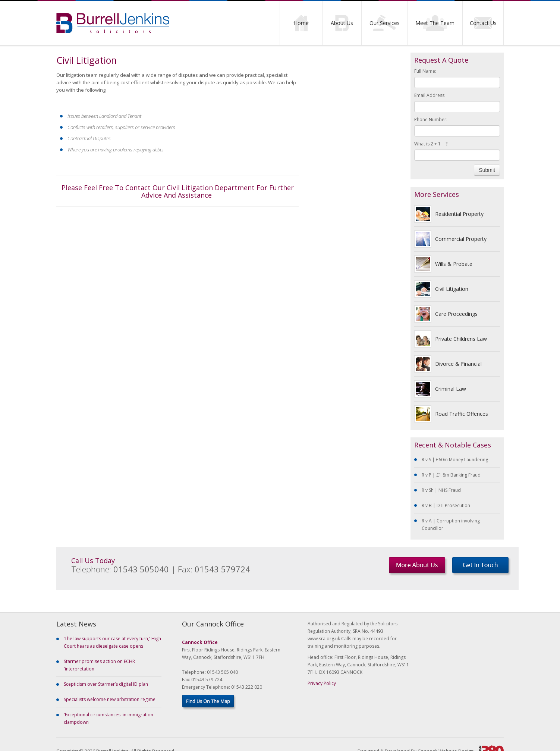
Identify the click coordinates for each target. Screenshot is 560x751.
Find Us (209, 703)
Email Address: (430, 95)
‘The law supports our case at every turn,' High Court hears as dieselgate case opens (112, 642)
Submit (487, 170)
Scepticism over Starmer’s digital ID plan (106, 684)
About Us (342, 23)
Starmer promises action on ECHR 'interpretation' (99, 665)
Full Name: (425, 71)
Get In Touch (482, 567)
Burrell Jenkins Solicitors (113, 23)
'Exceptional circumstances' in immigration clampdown (108, 718)
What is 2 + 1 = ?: (431, 144)
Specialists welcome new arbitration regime (110, 699)
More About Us (418, 567)
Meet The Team (435, 23)
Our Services (385, 23)
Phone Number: (431, 120)
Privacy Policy (322, 683)
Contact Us (483, 23)
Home (301, 23)
